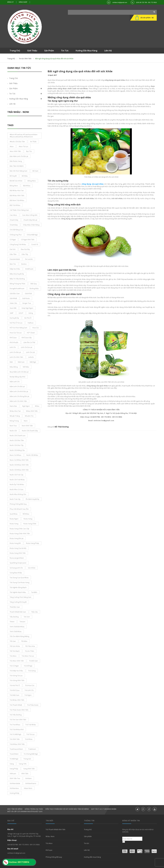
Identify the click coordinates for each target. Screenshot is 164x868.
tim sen (27, 617)
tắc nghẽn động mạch (18, 587)
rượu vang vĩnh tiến (18, 553)
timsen (22, 622)
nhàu (37, 406)
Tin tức (12, 94)
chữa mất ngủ (32, 235)
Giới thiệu (13, 83)
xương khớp (14, 793)
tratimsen (32, 749)
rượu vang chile (30, 524)
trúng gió (27, 759)
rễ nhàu (26, 514)
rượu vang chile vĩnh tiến (20, 533)
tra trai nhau (15, 725)
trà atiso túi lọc (28, 656)
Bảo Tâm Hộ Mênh (15, 809)
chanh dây (14, 220)
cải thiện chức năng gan (19, 210)
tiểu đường (14, 617)
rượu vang (14, 524)
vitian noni (28, 788)
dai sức (13, 249)
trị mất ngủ (14, 759)
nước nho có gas (17, 489)
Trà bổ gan (33, 661)
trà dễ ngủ (28, 666)
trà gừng (32, 671)
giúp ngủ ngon (27, 308)
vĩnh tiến (25, 773)
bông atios (32, 181)
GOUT (21, 313)
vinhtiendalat (15, 783)
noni (26, 421)
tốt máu (24, 641)
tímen (12, 622)
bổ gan (35, 171)
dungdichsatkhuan (17, 288)
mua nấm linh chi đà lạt (19, 372)
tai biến (34, 592)
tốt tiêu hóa (30, 646)
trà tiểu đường (16, 715)
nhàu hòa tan (15, 411)
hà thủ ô (28, 318)
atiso (12, 146)
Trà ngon (28, 695)
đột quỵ (34, 284)
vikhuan (13, 773)
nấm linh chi (15, 382)
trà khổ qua (15, 690)
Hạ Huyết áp (14, 318)
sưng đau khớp (16, 573)
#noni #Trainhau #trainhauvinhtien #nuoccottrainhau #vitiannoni (24, 136)
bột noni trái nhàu (17, 200)
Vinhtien (28, 778)
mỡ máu (26, 367)
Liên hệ (12, 104)
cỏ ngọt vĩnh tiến (28, 240)
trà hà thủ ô (15, 685)
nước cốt (13, 431)
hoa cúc (36, 328)
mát (11, 362)
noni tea (13, 426)
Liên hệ (87, 850)
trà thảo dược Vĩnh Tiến (19, 710)
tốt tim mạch (15, 651)
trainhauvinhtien (16, 749)
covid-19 (35, 244)
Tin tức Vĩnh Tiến (25, 59)
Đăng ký (11, 2)
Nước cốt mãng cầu (17, 450)
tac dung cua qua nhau (19, 578)
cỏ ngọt (13, 240)
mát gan (21, 362)
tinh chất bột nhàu (17, 627)
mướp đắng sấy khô (17, 377)
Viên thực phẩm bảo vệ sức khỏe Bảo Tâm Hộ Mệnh (67, 809)
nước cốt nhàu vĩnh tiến (19, 465)
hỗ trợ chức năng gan (18, 328)
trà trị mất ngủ (15, 734)
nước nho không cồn (18, 494)
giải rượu (26, 298)
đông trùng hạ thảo (17, 284)
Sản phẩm (88, 836)
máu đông (14, 367)
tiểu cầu (35, 612)
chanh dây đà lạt (30, 220)
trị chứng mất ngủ (31, 754)
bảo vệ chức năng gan (19, 171)
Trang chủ (88, 829)
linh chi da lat (27, 347)
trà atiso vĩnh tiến (17, 661)
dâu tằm (13, 254)
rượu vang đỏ (15, 543)
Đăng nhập (23, 2)
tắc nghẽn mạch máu (18, 592)
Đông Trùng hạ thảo (34, 809)
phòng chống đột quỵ (18, 504)
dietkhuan (29, 269)
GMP (12, 313)
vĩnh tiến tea (15, 778)
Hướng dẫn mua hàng (19, 99)
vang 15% (23, 764)
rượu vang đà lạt (17, 538)
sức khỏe (32, 568)
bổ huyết (13, 176)
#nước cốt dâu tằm (17, 142)
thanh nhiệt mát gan (18, 612)
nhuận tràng (15, 416)
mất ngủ (33, 362)
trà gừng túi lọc (16, 675)
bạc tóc (29, 151)
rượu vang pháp (33, 543)
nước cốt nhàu (32, 455)
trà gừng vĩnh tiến (17, 680)
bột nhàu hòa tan (17, 190)
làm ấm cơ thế (29, 342)
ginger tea (27, 303)
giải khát (28, 293)
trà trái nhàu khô (17, 729)
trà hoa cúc (30, 685)
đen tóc (13, 264)
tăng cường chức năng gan (20, 597)
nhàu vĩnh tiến (32, 411)
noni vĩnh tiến (27, 426)
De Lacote (29, 259)
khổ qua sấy (27, 337)
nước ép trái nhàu (17, 484)
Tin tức (87, 843)
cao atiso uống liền (30, 215)
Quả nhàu (14, 514)
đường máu (34, 288)
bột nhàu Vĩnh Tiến (17, 195)
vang (12, 764)
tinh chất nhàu (16, 631)
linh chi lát (30, 352)
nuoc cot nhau (15, 455)
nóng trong (14, 421)
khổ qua (13, 337)
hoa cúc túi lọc (16, 333)
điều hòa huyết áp (17, 274)
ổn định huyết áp (32, 499)
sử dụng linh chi (16, 568)
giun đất (13, 308)
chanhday (14, 225)
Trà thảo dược (33, 705)
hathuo (31, 323)
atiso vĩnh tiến (15, 151)
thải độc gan (15, 607)
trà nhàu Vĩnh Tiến (17, 700)
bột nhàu (27, 186)
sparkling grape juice (18, 563)
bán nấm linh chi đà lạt (19, 156)
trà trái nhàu (31, 725)
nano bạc (13, 406)
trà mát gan (14, 695)
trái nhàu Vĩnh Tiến (17, 744)
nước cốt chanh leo (18, 435)
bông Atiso (14, 186)
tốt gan (13, 641)
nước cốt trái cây (17, 475)
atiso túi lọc (23, 146)
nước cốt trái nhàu (17, 480)
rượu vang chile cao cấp (19, 529)
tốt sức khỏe (15, 646)
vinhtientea (14, 788)
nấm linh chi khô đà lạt (19, 391)
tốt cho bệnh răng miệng (19, 636)
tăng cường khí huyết (18, 602)
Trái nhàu (29, 739)
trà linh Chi (29, 690)
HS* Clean (31, 333)
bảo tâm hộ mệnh (17, 166)
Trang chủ (11, 59)
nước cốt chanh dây (30, 431)
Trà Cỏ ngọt (14, 666)
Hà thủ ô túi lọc (16, 323)
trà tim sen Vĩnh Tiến (18, 720)
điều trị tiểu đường (17, 279)
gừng (31, 313)
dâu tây (25, 254)
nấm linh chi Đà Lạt (17, 386)
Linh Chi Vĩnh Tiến (16, 357)
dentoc (24, 264)
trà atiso (13, 656)
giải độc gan (15, 293)
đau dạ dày (25, 249)
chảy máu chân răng (31, 225)
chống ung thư (16, 235)
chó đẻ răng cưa (16, 230)
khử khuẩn (14, 342)
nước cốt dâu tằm (17, 440)
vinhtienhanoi (31, 783)
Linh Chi (13, 347)
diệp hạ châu (15, 269)
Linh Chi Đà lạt (15, 352)
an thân (33, 142)
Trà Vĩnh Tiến (15, 739)
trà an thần (29, 651)
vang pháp (14, 769)
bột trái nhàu (15, 205)
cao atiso (13, 215)
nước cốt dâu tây (17, 445)
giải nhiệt (13, 298)
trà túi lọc (31, 734)
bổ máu (25, 176)
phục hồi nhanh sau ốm (19, 509)
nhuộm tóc (29, 416)
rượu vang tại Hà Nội (18, 548)
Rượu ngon (14, 519)
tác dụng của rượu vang (19, 582)
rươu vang (28, 519)
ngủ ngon (26, 406)
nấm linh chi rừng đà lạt (19, 396)
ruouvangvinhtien (17, 558)
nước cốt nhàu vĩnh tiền (19, 470)
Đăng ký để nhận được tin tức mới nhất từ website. (138, 831)
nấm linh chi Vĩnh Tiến (18, 401)
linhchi (31, 357)
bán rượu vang (16, 161)
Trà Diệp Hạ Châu (16, 671)
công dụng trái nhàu (18, 244)
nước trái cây (15, 499)
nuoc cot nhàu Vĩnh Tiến (19, 460)
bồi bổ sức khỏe (16, 181)
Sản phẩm (13, 88)
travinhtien (14, 754)
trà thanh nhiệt (16, 705)
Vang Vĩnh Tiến (29, 769)
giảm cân (13, 303)
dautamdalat (15, 259)
